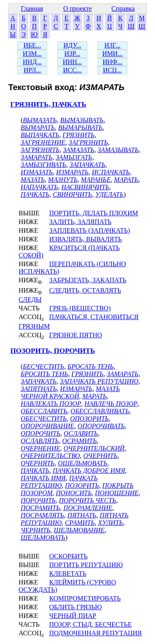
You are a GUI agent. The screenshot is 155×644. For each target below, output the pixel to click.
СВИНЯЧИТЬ (72, 194)
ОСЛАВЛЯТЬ (40, 441)
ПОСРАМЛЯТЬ (42, 515)
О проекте (77, 8)
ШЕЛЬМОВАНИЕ (79, 530)
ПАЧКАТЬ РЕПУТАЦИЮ (59, 482)
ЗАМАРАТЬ (37, 157)
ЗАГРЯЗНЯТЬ (40, 150)
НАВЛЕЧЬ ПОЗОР (111, 404)
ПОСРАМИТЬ (40, 508)
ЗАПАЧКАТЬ (87, 165)
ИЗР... (72, 54)
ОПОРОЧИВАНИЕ (48, 426)
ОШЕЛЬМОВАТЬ (83, 463)
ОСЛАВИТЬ (81, 433)
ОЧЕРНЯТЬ (38, 463)
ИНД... (32, 62)
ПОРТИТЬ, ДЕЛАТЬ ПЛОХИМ (94, 213)
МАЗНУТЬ (63, 180)
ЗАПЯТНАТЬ (39, 389)
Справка (123, 8)
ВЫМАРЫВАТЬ (80, 128)
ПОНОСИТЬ (74, 493)
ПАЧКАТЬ (35, 194)
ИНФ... (112, 62)
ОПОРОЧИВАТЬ (101, 426)
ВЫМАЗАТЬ (40, 120)
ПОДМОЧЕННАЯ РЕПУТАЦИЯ (95, 633)
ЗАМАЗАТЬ (79, 150)
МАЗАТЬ (33, 180)
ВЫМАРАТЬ (38, 128)
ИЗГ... (112, 45)
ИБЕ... (32, 45)
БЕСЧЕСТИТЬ (43, 366)
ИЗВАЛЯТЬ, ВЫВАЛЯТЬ (86, 239)
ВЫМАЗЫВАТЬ (82, 120)
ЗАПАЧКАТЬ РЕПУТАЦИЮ (99, 381)
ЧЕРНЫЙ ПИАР (73, 616)
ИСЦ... (112, 70)
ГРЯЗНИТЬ (79, 135)
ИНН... (73, 62)
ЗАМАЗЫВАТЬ (118, 150)
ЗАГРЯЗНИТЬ (88, 142)
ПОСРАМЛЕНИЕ (88, 508)
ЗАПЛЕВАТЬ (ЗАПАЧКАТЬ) (90, 230)
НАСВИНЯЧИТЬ (85, 187)
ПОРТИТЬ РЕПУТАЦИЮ (86, 565)
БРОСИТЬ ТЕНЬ (44, 374)
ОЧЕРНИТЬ (100, 456)
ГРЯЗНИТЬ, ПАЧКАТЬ (48, 104)
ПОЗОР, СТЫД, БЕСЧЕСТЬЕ (91, 624)
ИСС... (73, 70)
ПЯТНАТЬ (82, 515)
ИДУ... (72, 45)
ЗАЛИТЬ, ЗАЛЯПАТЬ (80, 222)
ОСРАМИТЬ (80, 441)
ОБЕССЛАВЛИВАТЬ (100, 411)
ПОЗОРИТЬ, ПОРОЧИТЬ (53, 351)
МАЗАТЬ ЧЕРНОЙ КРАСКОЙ (70, 392)
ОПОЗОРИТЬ (89, 419)
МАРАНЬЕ (96, 180)
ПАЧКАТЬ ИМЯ (43, 478)
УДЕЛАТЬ (109, 194)
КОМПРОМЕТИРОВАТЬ (85, 598)
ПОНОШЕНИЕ (117, 493)
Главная (32, 8)
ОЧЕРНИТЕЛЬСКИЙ (94, 448)
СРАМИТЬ (80, 523)
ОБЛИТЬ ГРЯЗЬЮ (75, 607)
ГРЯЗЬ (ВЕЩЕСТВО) (80, 308)
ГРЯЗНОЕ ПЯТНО (76, 335)
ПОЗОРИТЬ (82, 485)
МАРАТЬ (126, 180)
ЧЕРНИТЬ (36, 530)
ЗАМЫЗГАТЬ (74, 157)
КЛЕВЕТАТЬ (68, 574)
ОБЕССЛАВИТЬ (44, 411)
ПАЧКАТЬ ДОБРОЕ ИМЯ (89, 471)
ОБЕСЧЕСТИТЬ (44, 419)
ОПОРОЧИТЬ (41, 433)
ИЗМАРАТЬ (72, 172)
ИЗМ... (32, 54)
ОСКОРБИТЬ (68, 556)
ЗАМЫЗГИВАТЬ (43, 165)
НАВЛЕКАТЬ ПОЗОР (51, 404)
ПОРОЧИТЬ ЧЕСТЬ (88, 500)
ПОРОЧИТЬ (38, 500)
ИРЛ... (32, 70)
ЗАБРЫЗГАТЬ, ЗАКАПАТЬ (88, 280)
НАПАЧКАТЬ (39, 187)
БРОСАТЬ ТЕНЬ (91, 366)
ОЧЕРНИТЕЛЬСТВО (50, 456)
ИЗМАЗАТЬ (37, 172)
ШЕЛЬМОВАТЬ (43, 538)
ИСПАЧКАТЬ (111, 172)
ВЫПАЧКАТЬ (40, 135)
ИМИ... (112, 54)
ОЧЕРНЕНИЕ (41, 448)
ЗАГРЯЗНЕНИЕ (43, 142)
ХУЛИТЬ (110, 523)
